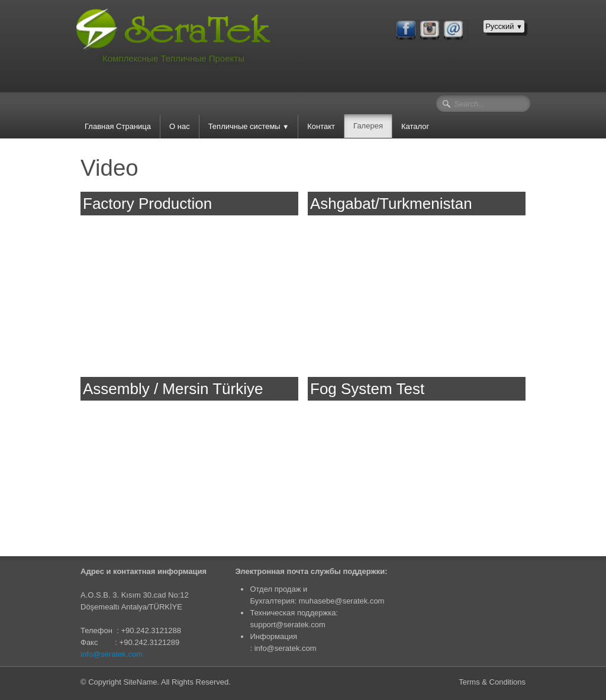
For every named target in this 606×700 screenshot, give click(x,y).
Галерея (368, 126)
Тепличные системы (249, 126)
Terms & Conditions (492, 682)
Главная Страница (118, 126)
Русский (504, 26)
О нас (180, 126)
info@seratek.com (112, 654)
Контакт (321, 126)
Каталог (415, 126)
